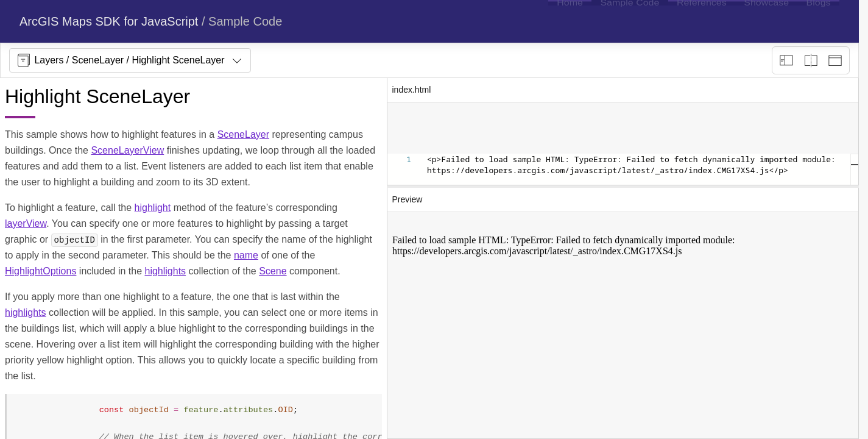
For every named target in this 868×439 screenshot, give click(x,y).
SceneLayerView (127, 150)
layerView (26, 223)
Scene (273, 271)
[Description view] (786, 60)
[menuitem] (570, 21)
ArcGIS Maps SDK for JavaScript (109, 21)
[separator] (623, 187)
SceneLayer (243, 134)
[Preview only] (835, 60)
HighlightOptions (41, 271)
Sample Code (245, 21)
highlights (165, 271)
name (246, 255)
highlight (153, 208)
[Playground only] (811, 60)
